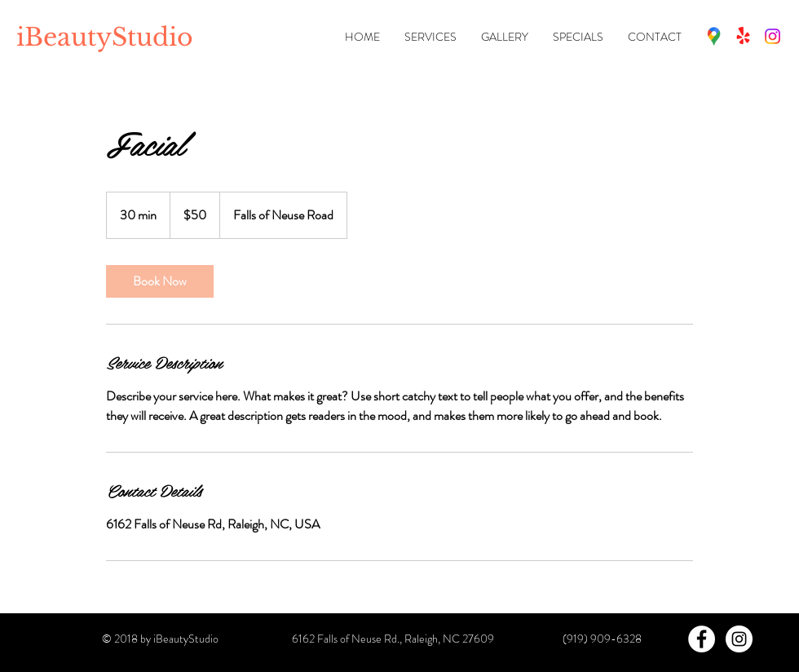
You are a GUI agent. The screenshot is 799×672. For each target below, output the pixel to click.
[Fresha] (743, 36)
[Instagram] (773, 36)
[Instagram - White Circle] (739, 639)
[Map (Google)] (714, 36)
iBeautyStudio (105, 37)
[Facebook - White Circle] (702, 639)
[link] (160, 281)
